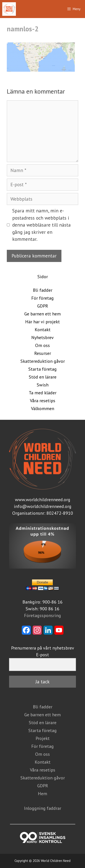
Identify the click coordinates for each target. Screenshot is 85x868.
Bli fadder (43, 290)
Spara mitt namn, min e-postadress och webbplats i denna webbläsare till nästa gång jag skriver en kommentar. (41, 225)
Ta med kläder (43, 393)
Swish (43, 385)
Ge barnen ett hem (42, 314)
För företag (42, 298)
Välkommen (43, 409)
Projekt (43, 738)
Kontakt (43, 330)
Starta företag (42, 369)
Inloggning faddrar (43, 808)
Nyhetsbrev (42, 338)
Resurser (43, 353)
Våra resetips (43, 401)
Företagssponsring (42, 615)
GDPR (43, 306)
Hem (42, 794)
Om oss (42, 345)
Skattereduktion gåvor (43, 361)
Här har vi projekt (42, 322)
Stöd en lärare (43, 377)
